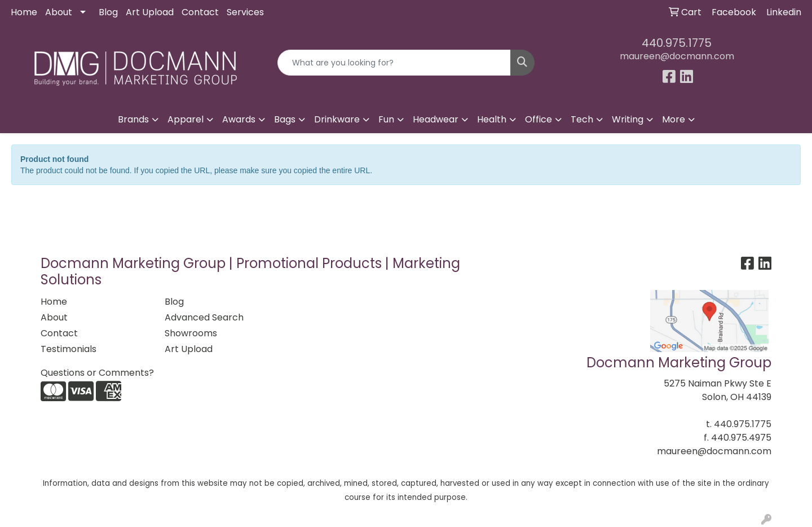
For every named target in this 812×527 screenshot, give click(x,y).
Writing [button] (628, 119)
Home (24, 12)
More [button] (674, 119)
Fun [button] (386, 119)
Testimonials (69, 349)
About (59, 12)
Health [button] (492, 119)
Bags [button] (285, 119)
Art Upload (150, 12)
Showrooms (191, 333)
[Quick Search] (394, 63)
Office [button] (539, 119)
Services (245, 12)
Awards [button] (239, 119)
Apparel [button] (186, 119)
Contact (200, 12)
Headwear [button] (436, 119)
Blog (108, 12)
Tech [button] (582, 119)
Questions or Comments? (97, 373)
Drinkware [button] (337, 119)
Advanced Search (204, 317)
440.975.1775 (677, 43)
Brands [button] (133, 119)
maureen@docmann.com (677, 56)
